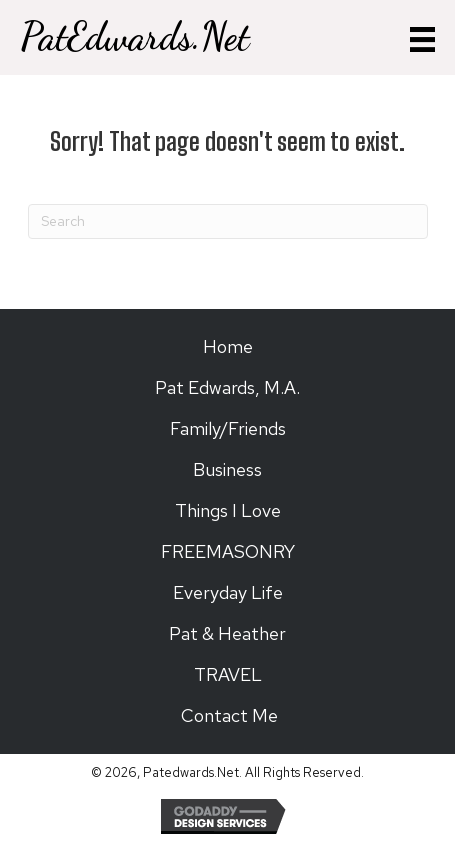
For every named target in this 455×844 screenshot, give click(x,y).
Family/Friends (228, 428)
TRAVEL (228, 674)
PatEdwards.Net (134, 37)
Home (228, 346)
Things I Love (228, 510)
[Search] (228, 221)
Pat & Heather (227, 633)
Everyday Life (228, 592)
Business (227, 469)
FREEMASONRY (228, 551)
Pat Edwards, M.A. (227, 387)
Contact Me (227, 715)
